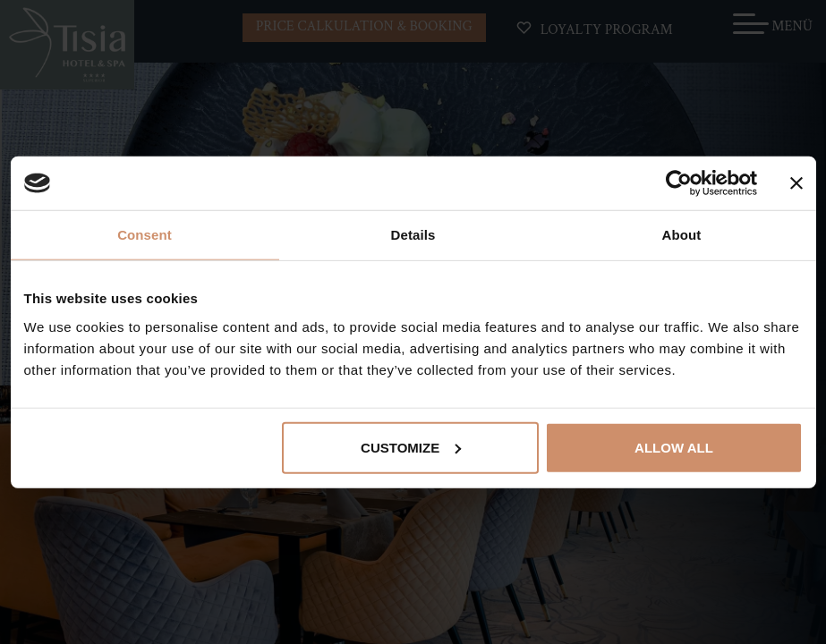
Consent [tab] (145, 235)
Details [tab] (413, 235)
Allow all (674, 447)
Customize (411, 447)
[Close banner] (796, 183)
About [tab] (682, 235)
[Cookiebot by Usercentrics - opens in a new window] (679, 183)
